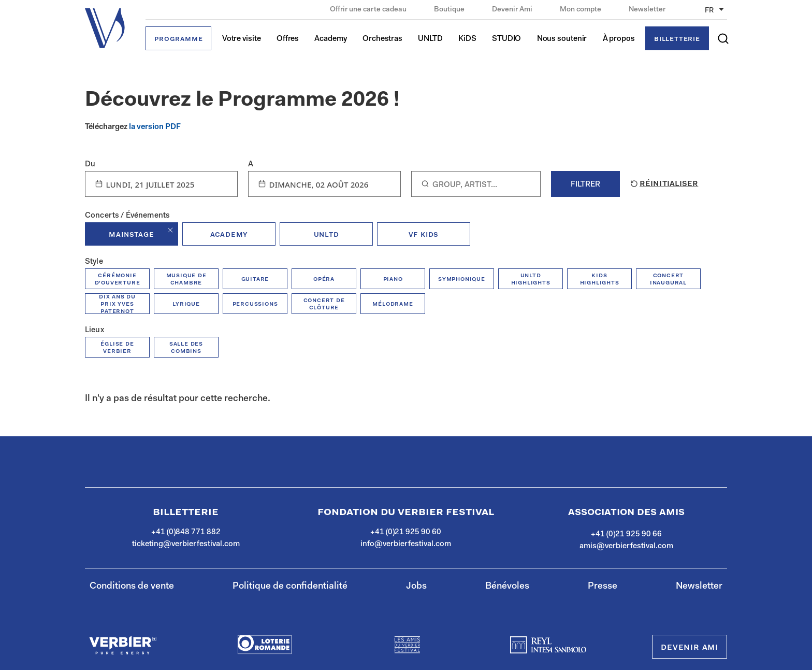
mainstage (131, 235)
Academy (330, 39)
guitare (255, 279)
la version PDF (155, 127)
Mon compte (581, 10)
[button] (723, 39)
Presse (603, 587)
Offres (288, 39)
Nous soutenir (562, 39)
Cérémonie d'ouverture (118, 279)
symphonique (462, 279)
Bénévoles (507, 587)
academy (229, 235)
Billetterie (677, 39)
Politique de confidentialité (290, 587)
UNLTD (430, 39)
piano (393, 279)
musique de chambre (186, 279)
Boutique (450, 10)
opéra (324, 279)
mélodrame (393, 304)
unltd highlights (531, 279)
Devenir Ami (513, 10)
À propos (619, 39)
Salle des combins (186, 347)
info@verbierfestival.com (406, 544)
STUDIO (506, 39)
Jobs (416, 587)
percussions (255, 304)
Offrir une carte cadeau (369, 10)
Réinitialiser (663, 184)
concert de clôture (324, 304)
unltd (327, 235)
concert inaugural (668, 279)
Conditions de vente (132, 587)
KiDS (467, 39)
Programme (178, 39)
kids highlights (600, 279)
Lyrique (186, 304)
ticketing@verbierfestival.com (186, 544)
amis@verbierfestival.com (626, 546)
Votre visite (242, 39)
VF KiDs (424, 235)
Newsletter (647, 10)
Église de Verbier (117, 347)
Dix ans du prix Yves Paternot (117, 304)
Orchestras (382, 39)
